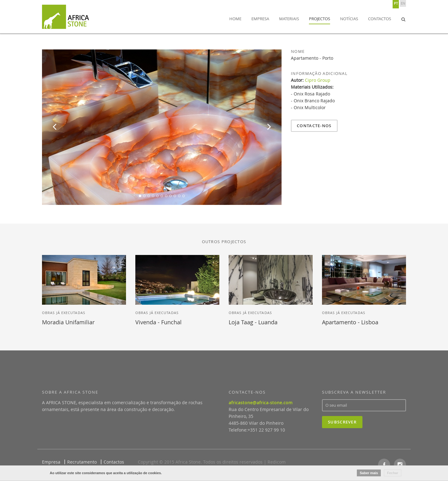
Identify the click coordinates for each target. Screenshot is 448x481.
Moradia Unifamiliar (68, 322)
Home (235, 19)
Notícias (349, 19)
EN (403, 3)
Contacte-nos (314, 126)
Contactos (380, 19)
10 (179, 196)
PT (396, 3)
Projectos (320, 19)
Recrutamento (82, 462)
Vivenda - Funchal (159, 322)
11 (184, 196)
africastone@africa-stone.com (261, 402)
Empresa (260, 19)
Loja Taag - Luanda (253, 322)
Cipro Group (318, 80)
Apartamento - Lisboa (350, 322)
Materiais (289, 19)
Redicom (277, 462)
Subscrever (342, 422)
